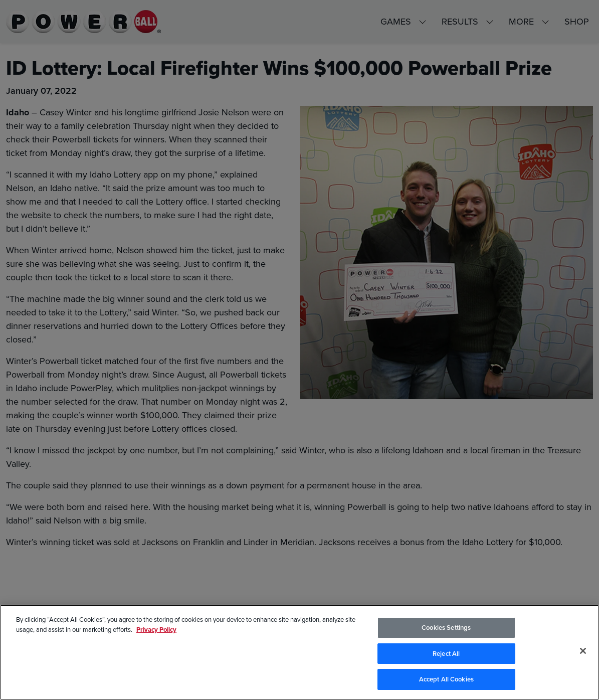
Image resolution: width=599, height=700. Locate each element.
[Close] (583, 651)
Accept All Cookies (446, 680)
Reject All (446, 654)
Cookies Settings (446, 628)
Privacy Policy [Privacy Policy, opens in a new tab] (156, 630)
